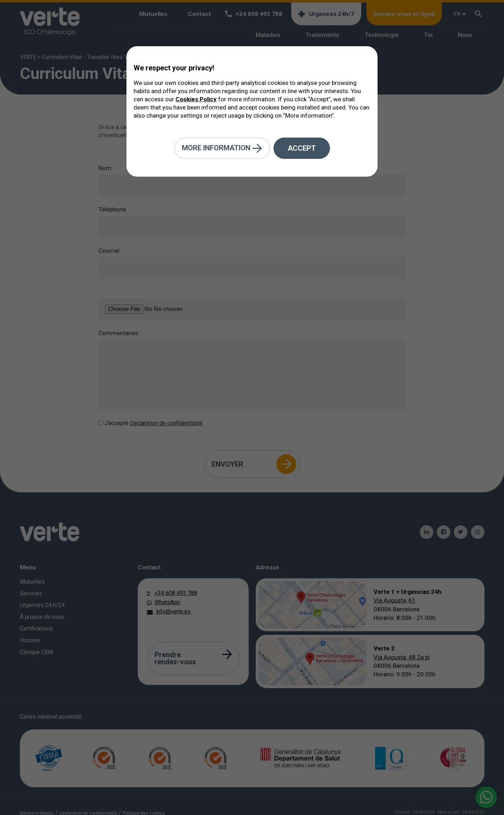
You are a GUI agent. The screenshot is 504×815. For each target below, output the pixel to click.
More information (222, 148)
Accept (302, 148)
